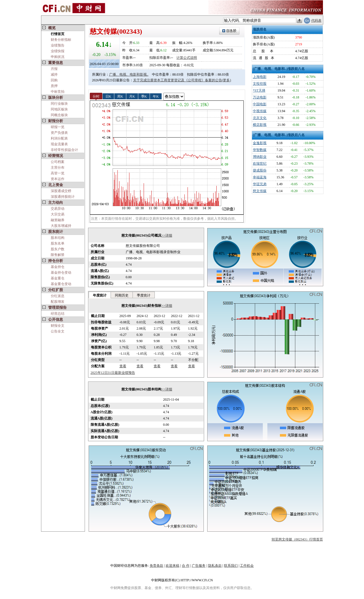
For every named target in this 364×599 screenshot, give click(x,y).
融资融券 (58, 220)
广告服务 (199, 566)
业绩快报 (58, 51)
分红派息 (58, 296)
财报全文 (58, 326)
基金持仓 (58, 267)
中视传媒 (260, 111)
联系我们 (231, 566)
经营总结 (58, 314)
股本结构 (58, 238)
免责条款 (156, 566)
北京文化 (260, 118)
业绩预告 (58, 45)
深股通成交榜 (61, 191)
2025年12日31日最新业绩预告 (113, 373)
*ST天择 (259, 90)
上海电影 (260, 77)
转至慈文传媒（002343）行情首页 (297, 539)
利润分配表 (59, 138)
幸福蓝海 (260, 177)
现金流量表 (59, 144)
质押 (54, 86)
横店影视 (260, 125)
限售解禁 (58, 255)
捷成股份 (260, 170)
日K (108, 96)
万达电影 (260, 97)
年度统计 (100, 295)
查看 (123, 366)
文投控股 (260, 84)
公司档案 (58, 162)
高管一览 (58, 173)
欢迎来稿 (172, 566)
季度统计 (144, 295)
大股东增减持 (61, 226)
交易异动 (58, 209)
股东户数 (58, 249)
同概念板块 (59, 115)
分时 (96, 96)
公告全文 (58, 331)
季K (144, 96)
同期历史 (122, 295)
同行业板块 (59, 104)
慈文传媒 (260, 191)
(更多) (227, 80)
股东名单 (58, 243)
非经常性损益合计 (64, 150)
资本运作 (58, 179)
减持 (54, 74)
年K (156, 96)
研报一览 (58, 127)
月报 (54, 69)
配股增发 (58, 302)
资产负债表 (59, 133)
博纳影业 (260, 157)
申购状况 (58, 57)
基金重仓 (58, 278)
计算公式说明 (187, 58)
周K (120, 96)
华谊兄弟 (260, 184)
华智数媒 (260, 150)
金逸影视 (260, 143)
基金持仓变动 (61, 273)
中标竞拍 (58, 92)
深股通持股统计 (63, 197)
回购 (54, 80)
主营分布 (58, 168)
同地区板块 (59, 109)
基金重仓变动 (61, 284)
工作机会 (247, 566)
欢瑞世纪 (260, 164)
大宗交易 (58, 214)
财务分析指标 (61, 40)
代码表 (316, 21)
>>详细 (167, 235)
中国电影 (260, 104)
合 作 (186, 566)
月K (132, 96)
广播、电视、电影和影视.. (129, 74)
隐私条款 (215, 566)
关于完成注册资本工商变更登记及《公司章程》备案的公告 (178, 80)
